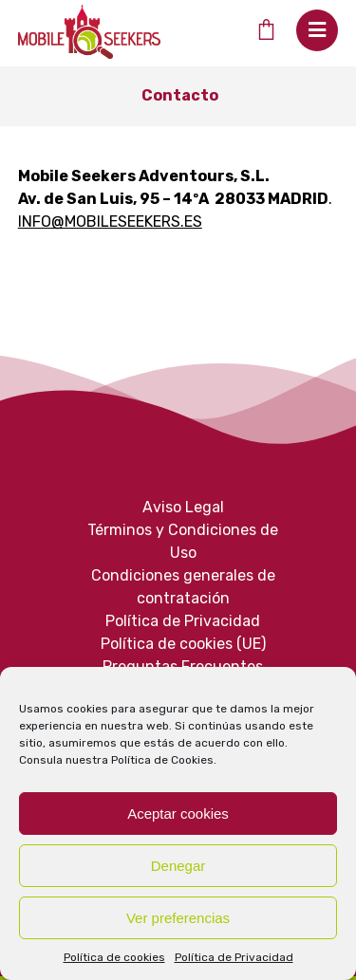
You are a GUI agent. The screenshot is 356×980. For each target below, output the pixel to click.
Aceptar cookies (178, 814)
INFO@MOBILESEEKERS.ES (110, 222)
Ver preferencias (178, 918)
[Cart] (265, 29)
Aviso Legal (183, 507)
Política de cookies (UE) (183, 644)
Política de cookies (114, 957)
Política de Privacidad (234, 957)
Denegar (178, 866)
